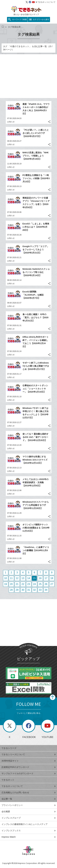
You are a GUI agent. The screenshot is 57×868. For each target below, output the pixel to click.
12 (17, 578)
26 (46, 584)
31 (29, 590)
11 (11, 578)
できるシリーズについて (28, 754)
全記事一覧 (28, 799)
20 (11, 584)
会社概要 (28, 812)
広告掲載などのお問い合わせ (28, 792)
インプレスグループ (28, 818)
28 (11, 590)
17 (46, 578)
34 (46, 590)
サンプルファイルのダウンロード (28, 773)
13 (23, 578)
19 (6, 584)
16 (40, 578)
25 (40, 584)
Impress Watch (28, 837)
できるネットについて (46, 2)
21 (17, 584)
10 (6, 578)
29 (17, 590)
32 (35, 590)
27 (52, 584)
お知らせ (11, 122)
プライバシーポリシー (28, 805)
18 (52, 578)
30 (23, 590)
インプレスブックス (28, 831)
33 (40, 590)
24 (35, 584)
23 (29, 584)
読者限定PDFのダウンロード (28, 767)
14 (29, 578)
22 (23, 584)
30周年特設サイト (28, 761)
